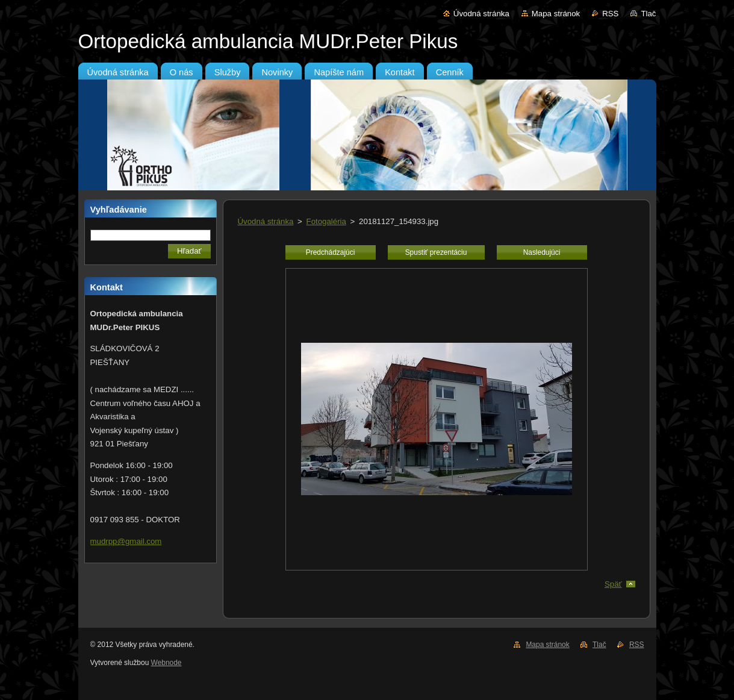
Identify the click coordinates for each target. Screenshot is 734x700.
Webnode (166, 663)
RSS (610, 14)
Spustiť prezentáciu (436, 252)
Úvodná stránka (481, 14)
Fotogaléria (326, 221)
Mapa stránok (556, 14)
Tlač (648, 14)
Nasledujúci (542, 252)
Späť (613, 584)
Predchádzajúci (331, 252)
